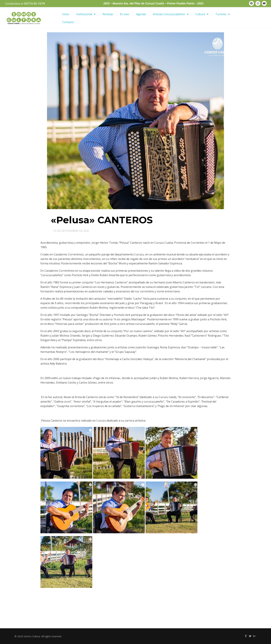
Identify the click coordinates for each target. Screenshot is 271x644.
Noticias (108, 14)
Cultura (202, 14)
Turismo (223, 14)
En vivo (125, 14)
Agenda (141, 14)
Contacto (68, 22)
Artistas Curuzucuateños (171, 14)
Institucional (86, 14)
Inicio (66, 14)
